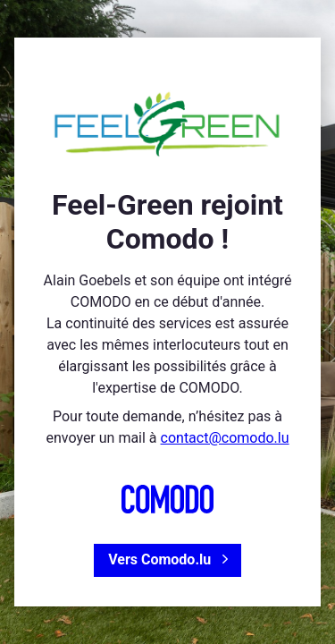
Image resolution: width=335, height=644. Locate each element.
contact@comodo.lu (225, 438)
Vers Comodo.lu (170, 560)
